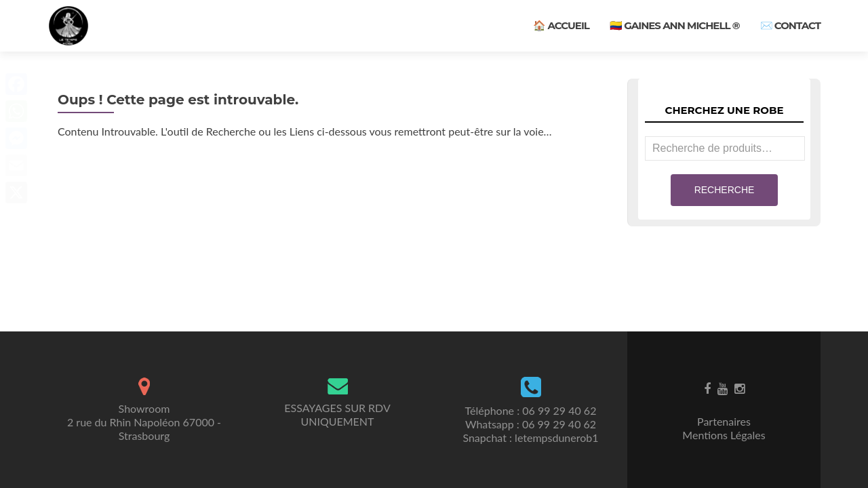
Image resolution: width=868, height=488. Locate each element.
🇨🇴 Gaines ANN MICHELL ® (675, 25)
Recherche (725, 190)
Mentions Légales (724, 435)
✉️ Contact (790, 25)
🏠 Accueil (561, 25)
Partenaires (724, 421)
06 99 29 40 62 (559, 410)
